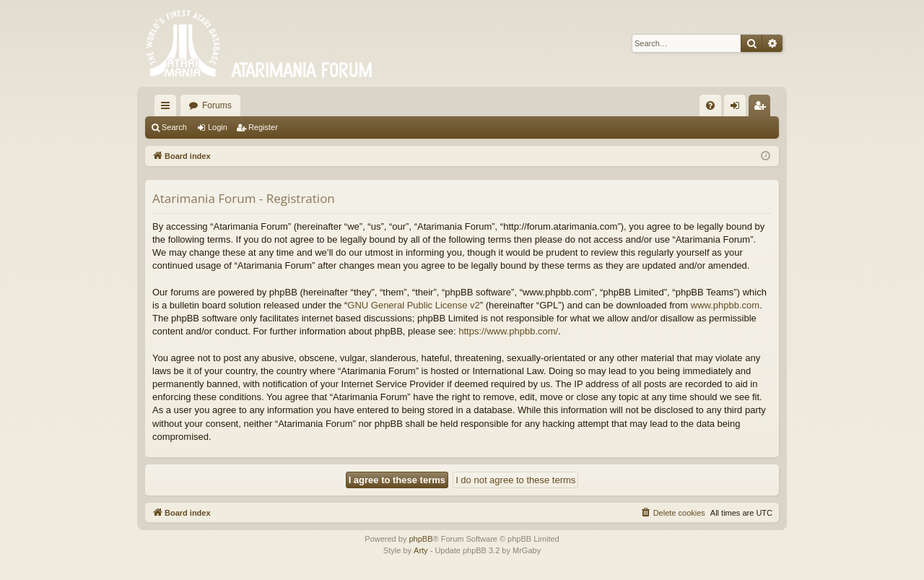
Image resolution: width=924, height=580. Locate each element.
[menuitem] (710, 105)
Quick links (168, 108)
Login (218, 127)
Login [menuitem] (738, 108)
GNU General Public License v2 (414, 305)
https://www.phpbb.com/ (508, 331)
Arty (421, 550)
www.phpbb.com (725, 305)
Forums (217, 105)
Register (263, 127)
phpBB (420, 539)
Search (174, 127)
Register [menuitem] (763, 108)
